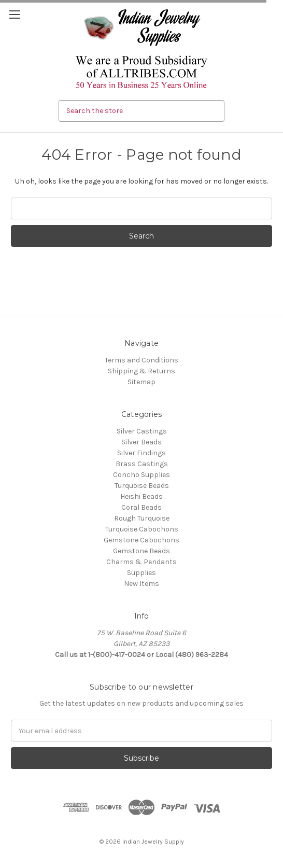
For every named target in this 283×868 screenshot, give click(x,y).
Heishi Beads (141, 496)
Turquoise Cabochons (142, 529)
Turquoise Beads (142, 486)
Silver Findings (141, 453)
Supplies (141, 573)
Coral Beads (141, 507)
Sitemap (141, 382)
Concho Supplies (141, 475)
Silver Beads (141, 442)
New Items (141, 584)
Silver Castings (142, 431)
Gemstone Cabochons (141, 540)
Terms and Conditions (141, 360)
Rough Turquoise (142, 518)
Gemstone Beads (141, 551)
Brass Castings (142, 464)
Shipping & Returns (141, 371)
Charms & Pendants (141, 562)
